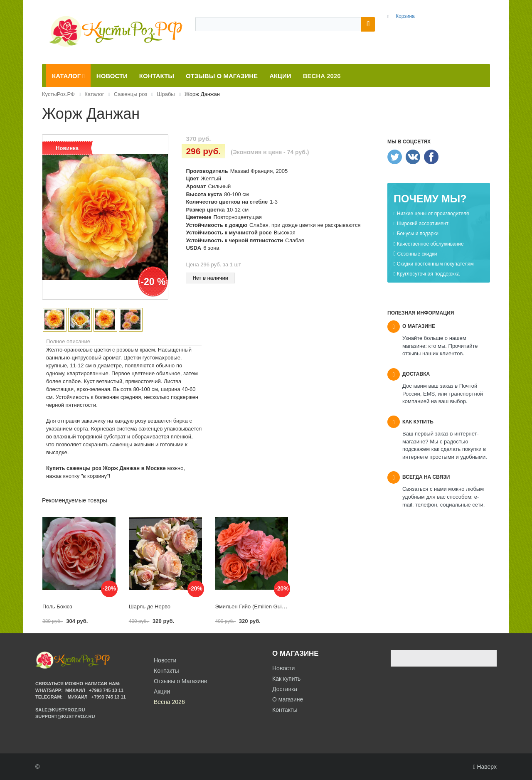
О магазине (288, 699)
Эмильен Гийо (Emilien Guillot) (253, 607)
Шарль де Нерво (150, 607)
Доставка (285, 689)
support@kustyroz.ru (65, 716)
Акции (162, 691)
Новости (283, 668)
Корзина (405, 16)
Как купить (286, 679)
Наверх (485, 767)
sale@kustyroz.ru (60, 710)
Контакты (285, 710)
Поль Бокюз (57, 607)
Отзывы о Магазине (181, 681)
